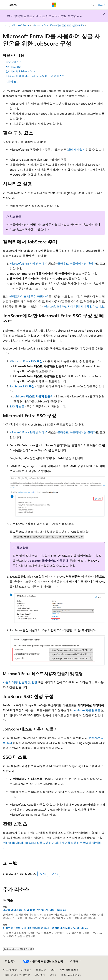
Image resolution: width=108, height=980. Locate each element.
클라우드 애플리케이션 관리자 (77, 263)
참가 (53, 970)
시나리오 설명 (14, 67)
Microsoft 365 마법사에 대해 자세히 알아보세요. (74, 306)
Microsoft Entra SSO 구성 (26, 361)
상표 (52, 975)
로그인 (101, 5)
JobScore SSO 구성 (22, 386)
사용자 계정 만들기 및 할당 (20, 682)
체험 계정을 (75, 149)
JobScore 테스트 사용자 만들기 (33, 396)
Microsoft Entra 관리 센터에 (27, 263)
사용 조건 (40, 975)
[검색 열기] (93, 5)
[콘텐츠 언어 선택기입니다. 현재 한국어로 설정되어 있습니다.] (10, 961)
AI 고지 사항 (10, 970)
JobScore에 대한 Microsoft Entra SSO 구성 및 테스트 (35, 76)
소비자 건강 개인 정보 (15, 975)
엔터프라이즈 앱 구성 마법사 (27, 296)
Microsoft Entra (20, 25)
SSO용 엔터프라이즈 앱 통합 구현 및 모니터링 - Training (34, 910)
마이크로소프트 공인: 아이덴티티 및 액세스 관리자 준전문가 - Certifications (45, 928)
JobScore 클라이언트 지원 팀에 (48, 560)
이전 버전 (26, 970)
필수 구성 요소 (14, 62)
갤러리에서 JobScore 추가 (20, 71)
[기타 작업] (102, 26)
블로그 (40, 970)
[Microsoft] (54, 5)
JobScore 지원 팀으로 (87, 710)
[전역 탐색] (4, 5)
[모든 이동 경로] (6, 26)
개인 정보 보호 (68, 970)
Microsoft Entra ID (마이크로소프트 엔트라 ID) (58, 25)
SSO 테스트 (17, 406)
